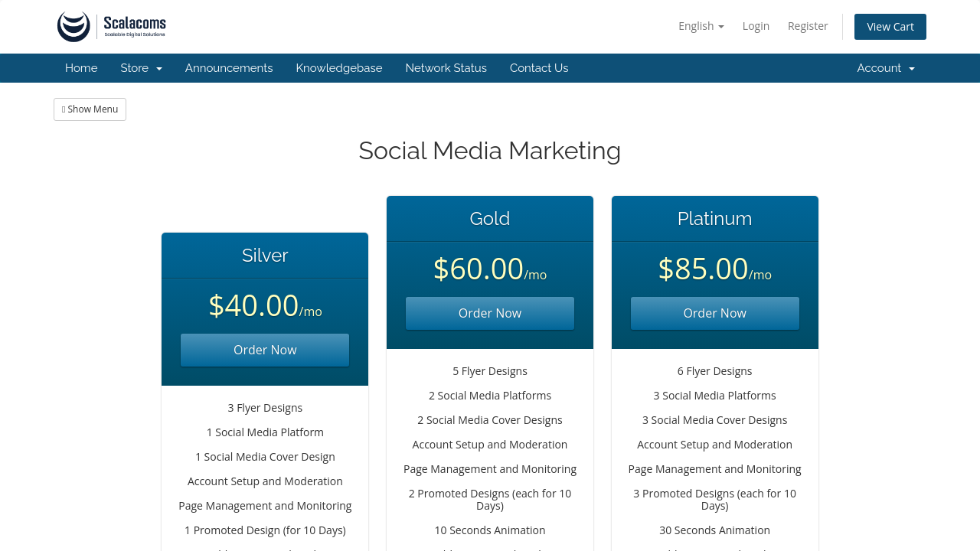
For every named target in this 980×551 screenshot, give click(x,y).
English (701, 26)
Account (886, 68)
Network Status (446, 68)
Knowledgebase (339, 68)
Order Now (265, 350)
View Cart (890, 26)
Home (81, 68)
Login (756, 26)
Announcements (229, 68)
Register (808, 26)
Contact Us (539, 68)
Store (141, 68)
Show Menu (90, 109)
